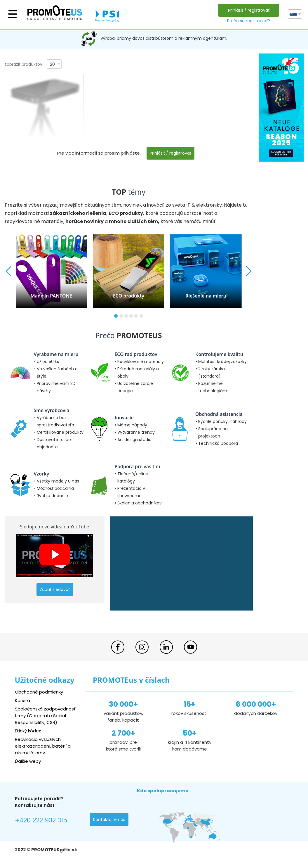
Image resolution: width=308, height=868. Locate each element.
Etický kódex (28, 731)
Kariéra (22, 700)
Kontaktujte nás (109, 819)
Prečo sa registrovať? (249, 21)
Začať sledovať (55, 589)
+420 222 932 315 (41, 820)
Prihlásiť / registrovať (249, 10)
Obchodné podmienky (39, 692)
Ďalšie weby (28, 761)
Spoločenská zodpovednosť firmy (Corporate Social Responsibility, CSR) (45, 716)
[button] (116, 316)
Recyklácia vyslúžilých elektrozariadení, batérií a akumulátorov (43, 746)
